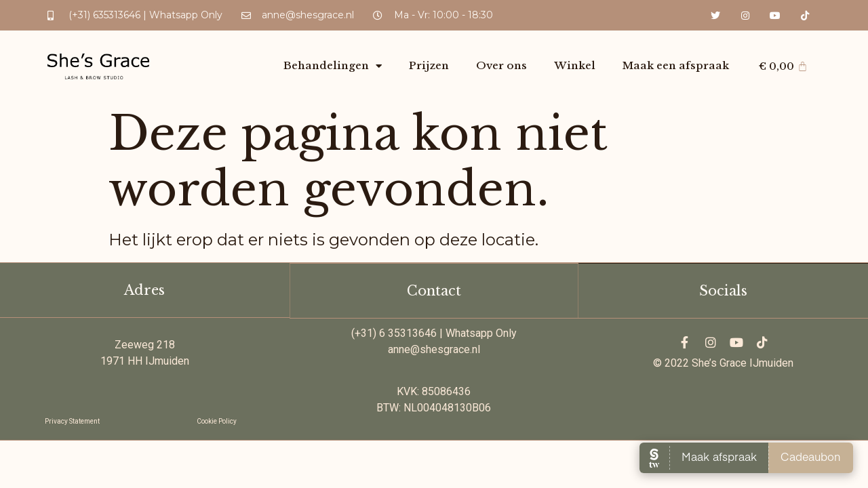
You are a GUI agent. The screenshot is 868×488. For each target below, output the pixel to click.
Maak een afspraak (676, 65)
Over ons (501, 65)
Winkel (575, 65)
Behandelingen (333, 66)
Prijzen (429, 65)
